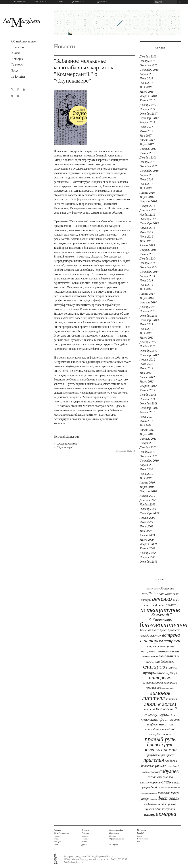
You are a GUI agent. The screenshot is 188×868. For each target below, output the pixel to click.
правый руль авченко (159, 747)
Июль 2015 (146, 232)
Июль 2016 (146, 179)
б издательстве (24, 41)
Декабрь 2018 (148, 56)
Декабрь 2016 (148, 157)
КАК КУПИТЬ (40, 2)
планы (167, 734)
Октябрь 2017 (148, 114)
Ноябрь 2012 (147, 346)
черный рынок (167, 804)
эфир (158, 809)
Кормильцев (154, 688)
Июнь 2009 (146, 526)
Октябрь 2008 (148, 562)
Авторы (57, 842)
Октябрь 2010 (148, 456)
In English (114, 845)
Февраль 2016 (148, 201)
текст (175, 787)
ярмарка (166, 814)
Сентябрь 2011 (149, 408)
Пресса (170, 755)
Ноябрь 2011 (147, 399)
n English (18, 76)
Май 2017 (146, 136)
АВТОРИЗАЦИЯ (19, 2)
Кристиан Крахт (168, 688)
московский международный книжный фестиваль (160, 714)
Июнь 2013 (146, 329)
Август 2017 (147, 122)
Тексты (85, 839)
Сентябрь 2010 (149, 461)
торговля (164, 793)
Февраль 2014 (148, 302)
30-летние (167, 588)
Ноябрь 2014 (147, 263)
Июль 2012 (146, 364)
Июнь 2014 (146, 285)
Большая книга (150, 630)
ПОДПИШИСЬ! (101, 2)
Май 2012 (146, 373)
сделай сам (155, 777)
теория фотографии (149, 793)
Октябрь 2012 (148, 351)
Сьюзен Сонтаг (165, 788)
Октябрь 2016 (148, 166)
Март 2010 (147, 487)
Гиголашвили (150, 656)
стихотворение (150, 782)
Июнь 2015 (146, 237)
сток (166, 782)
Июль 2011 (146, 417)
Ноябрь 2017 (147, 109)
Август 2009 (147, 518)
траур (175, 793)
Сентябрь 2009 (149, 513)
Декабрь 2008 (148, 553)
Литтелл (153, 698)
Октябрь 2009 (148, 509)
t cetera (17, 65)
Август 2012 (147, 360)
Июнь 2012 (146, 368)
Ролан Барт (173, 766)
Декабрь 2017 (148, 105)
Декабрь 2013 (148, 307)
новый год (169, 729)
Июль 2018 (146, 78)
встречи (172, 641)
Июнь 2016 (146, 184)
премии (169, 749)
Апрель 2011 (147, 430)
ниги (16, 53)
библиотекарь (160, 620)
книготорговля (153, 683)
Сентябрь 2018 (149, 70)
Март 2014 (147, 298)
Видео (84, 842)
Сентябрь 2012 (149, 355)
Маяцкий (149, 709)
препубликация (156, 755)
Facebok (141, 833)
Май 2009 (146, 531)
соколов (168, 777)
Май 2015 (146, 241)
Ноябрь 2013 (147, 311)
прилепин (154, 760)
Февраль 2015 (148, 250)
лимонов (160, 693)
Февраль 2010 (148, 491)
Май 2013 (146, 333)
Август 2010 (147, 465)
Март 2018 (147, 92)
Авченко (162, 599)
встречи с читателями (160, 651)
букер (164, 630)
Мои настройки (116, 830)
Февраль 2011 (148, 439)
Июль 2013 (146, 324)
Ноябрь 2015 (147, 215)
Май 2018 (146, 87)
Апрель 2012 (147, 377)
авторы (146, 600)
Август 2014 (147, 276)
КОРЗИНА (59, 2)
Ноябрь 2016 (147, 162)
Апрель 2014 (147, 294)
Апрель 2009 (147, 535)
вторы (17, 59)
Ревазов (161, 766)
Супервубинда (149, 787)
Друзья (85, 845)
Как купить (114, 833)
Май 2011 (145, 425)
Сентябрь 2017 (149, 118)
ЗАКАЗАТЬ (79, 2)
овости (18, 47)
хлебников (150, 804)
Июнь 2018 (146, 83)
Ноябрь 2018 (147, 61)
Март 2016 (147, 197)
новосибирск (153, 729)
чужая (150, 809)
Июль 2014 (146, 280)
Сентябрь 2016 (149, 171)
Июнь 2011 (146, 421)
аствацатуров (160, 610)
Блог (56, 845)
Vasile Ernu (172, 594)
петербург (156, 734)
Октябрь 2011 (148, 403)
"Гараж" (150, 589)
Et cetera (85, 830)
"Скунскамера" (65, 447)
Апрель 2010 (147, 482)
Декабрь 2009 (148, 500)
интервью (160, 677)
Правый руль (160, 739)
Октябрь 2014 (148, 267)
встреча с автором (160, 638)
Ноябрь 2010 (147, 452)
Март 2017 (147, 144)
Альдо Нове (158, 605)
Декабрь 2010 (148, 447)
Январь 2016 (147, 206)
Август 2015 (147, 228)
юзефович (168, 809)
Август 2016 (147, 175)
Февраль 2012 (148, 386)
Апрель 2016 (147, 193)
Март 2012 (147, 381)
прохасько (148, 766)
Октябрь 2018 (148, 65)
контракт (170, 683)
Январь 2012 (147, 390)
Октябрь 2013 (148, 316)
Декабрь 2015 (148, 210)
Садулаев (169, 771)
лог (14, 71)
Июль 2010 (146, 469)
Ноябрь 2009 (147, 504)
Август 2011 (147, 412)
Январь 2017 (147, 153)
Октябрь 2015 (148, 219)
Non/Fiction (150, 594)
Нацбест (153, 724)
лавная (57, 830)
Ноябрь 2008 (147, 557)
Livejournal (142, 830)
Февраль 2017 (148, 149)
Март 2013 (147, 338)
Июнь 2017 (146, 131)
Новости (58, 836)
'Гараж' (157, 589)
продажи (171, 761)
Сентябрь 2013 (149, 320)
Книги (56, 839)
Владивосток (151, 635)
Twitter (140, 836)
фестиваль (168, 798)
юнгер (150, 814)
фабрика (154, 799)
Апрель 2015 (147, 245)
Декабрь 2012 (148, 342)
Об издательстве (61, 833)
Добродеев (167, 662)
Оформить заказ (117, 839)
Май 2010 (146, 478)
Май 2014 (146, 289)
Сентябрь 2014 (149, 272)
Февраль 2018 (148, 96)
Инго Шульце (167, 672)
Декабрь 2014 (148, 258)
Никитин (166, 724)
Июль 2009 (146, 522)
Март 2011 (146, 434)
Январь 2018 (147, 100)
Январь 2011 (147, 443)
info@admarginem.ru (74, 862)
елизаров (154, 667)
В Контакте (142, 839)
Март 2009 (147, 540)
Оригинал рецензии (67, 444)
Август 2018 (147, 74)
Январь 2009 (147, 548)
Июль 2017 (146, 127)
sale (162, 594)
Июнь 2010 (146, 474)
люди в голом (160, 704)
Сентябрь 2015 (149, 223)
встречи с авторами (160, 646)
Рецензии (86, 833)
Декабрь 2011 (148, 395)
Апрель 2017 (147, 140)
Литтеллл (172, 699)
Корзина (113, 836)
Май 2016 (146, 188)
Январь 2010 (147, 496)
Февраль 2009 (148, 544)
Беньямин (160, 615)
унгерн (145, 799)
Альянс (171, 605)
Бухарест (174, 630)
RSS (139, 842)
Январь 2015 (147, 254)
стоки (176, 782)
